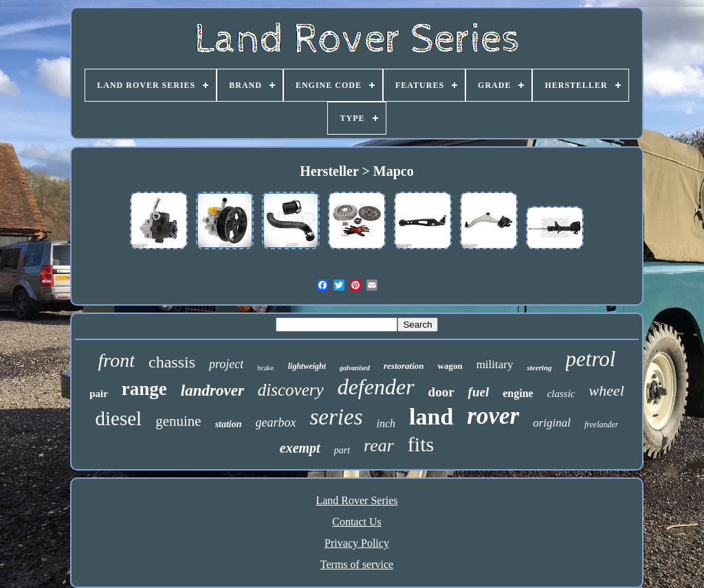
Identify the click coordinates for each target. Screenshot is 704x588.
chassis (172, 362)
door (441, 392)
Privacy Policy (357, 543)
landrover (212, 391)
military (495, 364)
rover (493, 416)
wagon (450, 366)
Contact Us (357, 522)
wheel (606, 391)
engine (518, 393)
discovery (291, 390)
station (229, 424)
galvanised (355, 368)
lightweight (307, 366)
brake (265, 367)
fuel (479, 392)
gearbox (276, 422)
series (337, 417)
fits (421, 444)
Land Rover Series (356, 500)
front (117, 360)
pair (99, 394)
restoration (404, 366)
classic (561, 394)
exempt (300, 448)
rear (379, 445)
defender (376, 387)
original (552, 423)
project (226, 364)
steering (539, 367)
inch (386, 423)
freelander (602, 425)
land (431, 417)
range (144, 389)
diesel (119, 418)
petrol (591, 359)
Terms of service (357, 564)
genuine (178, 421)
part (342, 450)
